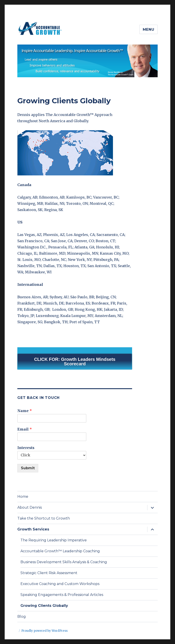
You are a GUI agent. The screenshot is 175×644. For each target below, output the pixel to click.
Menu (149, 29)
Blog (22, 617)
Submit (28, 468)
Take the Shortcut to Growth (44, 518)
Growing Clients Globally (44, 606)
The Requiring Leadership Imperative (54, 540)
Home (23, 497)
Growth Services (33, 529)
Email (25, 429)
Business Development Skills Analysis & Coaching (64, 562)
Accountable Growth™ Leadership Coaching (60, 551)
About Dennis (30, 507)
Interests (26, 448)
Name (25, 411)
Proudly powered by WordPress (44, 631)
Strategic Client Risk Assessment (49, 573)
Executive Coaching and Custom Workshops (60, 584)
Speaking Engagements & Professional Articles (62, 595)
